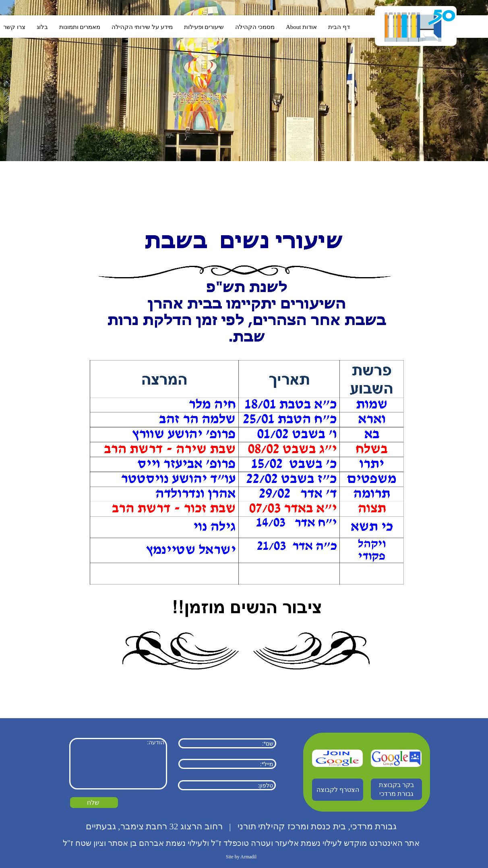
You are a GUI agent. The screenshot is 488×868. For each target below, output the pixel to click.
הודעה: (118, 764)
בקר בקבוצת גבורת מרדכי (396, 789)
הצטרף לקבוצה (338, 790)
